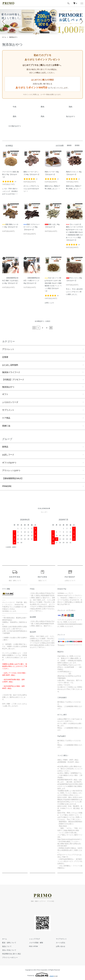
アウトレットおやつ (11, 470)
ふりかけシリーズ (10, 402)
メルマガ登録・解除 (36, 943)
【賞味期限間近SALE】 (13, 478)
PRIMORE (7, 486)
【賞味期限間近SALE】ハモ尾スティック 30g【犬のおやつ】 (32, 281)
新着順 (77, 145)
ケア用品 (6, 418)
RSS (31, 946)
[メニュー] (82, 3)
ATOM (36, 946)
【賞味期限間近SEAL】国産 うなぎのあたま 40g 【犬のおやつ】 (10, 281)
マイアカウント (61, 939)
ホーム (4, 37)
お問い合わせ (61, 946)
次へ (51, 328)
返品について (7, 946)
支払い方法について (9, 950)
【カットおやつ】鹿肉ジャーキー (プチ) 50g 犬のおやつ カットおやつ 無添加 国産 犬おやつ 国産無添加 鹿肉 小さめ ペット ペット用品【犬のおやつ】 (74, 232)
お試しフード (8, 455)
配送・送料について (9, 943)
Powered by (42, 975)
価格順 (69, 145)
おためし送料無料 (10, 365)
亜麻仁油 (6, 426)
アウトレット (8, 349)
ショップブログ (35, 939)
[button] (36, 33)
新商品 (5, 447)
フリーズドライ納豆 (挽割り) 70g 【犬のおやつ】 (10, 174)
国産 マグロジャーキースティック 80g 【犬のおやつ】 (32, 227)
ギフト (5, 394)
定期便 (5, 357)
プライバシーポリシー (10, 957)
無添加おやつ (13, 37)
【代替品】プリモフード (13, 380)
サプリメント (8, 410)
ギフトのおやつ (9, 463)
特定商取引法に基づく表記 (12, 954)
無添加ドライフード (11, 372)
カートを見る (61, 943)
